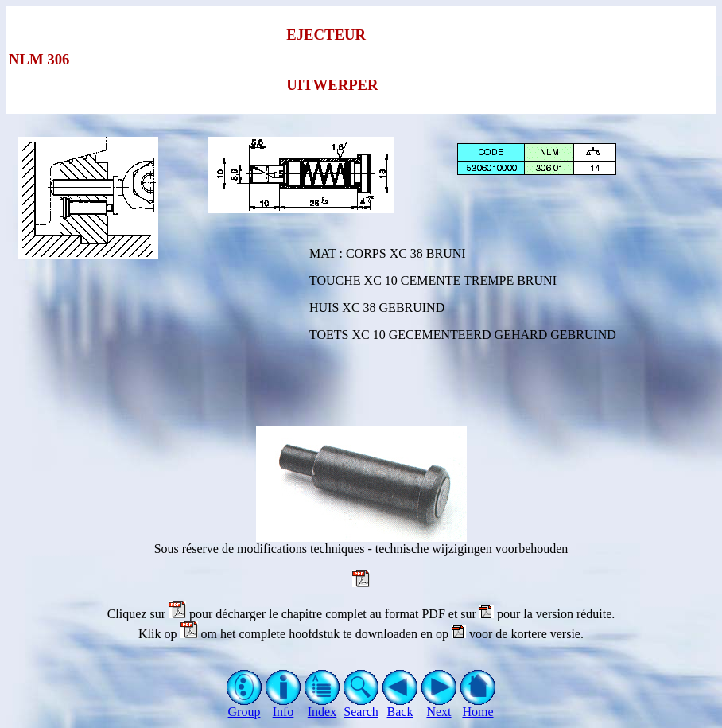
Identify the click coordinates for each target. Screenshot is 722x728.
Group (245, 706)
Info (283, 706)
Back (400, 706)
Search (361, 706)
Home (478, 706)
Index (322, 706)
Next (439, 706)
